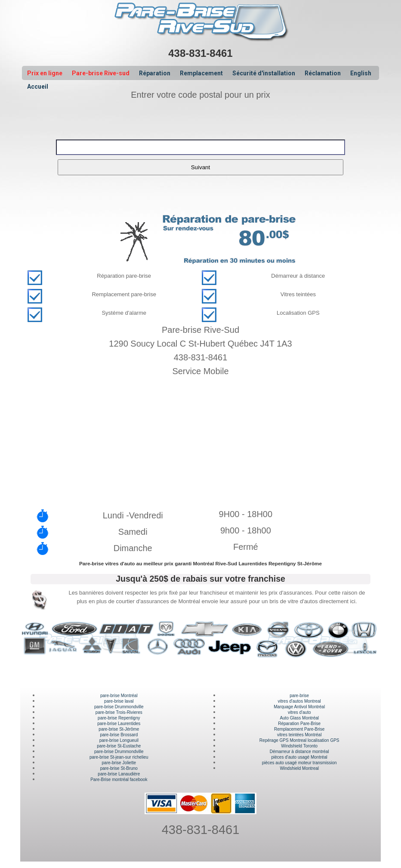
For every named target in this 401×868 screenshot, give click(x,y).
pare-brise (299, 696)
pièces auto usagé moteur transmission (299, 763)
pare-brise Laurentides (119, 724)
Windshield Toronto (299, 746)
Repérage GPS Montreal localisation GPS (299, 740)
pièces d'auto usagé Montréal (299, 757)
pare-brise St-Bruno (119, 768)
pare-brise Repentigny (119, 718)
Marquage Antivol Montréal (299, 707)
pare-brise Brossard (119, 735)
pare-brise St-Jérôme (119, 729)
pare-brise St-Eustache (119, 746)
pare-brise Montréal (119, 696)
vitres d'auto (299, 712)
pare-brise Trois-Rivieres (119, 712)
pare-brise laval (119, 701)
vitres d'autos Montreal (299, 701)
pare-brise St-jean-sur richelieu (119, 757)
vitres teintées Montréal (299, 735)
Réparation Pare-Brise (299, 724)
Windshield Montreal (299, 768)
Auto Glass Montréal (299, 718)
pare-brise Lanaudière (119, 774)
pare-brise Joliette (119, 763)
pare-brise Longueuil (119, 740)
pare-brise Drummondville (119, 707)
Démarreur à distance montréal (299, 752)
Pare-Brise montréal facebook (119, 780)
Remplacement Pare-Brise (299, 729)
